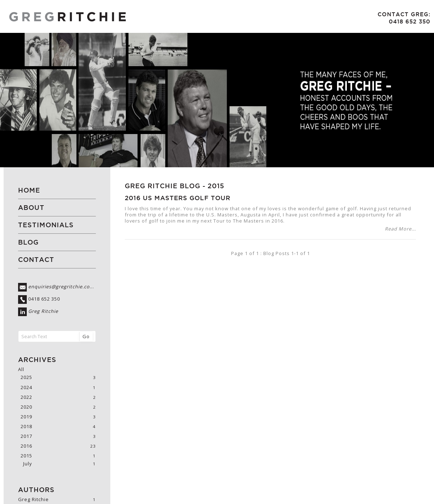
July (27, 464)
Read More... (400, 229)
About (31, 208)
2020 (26, 407)
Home (29, 190)
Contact (36, 260)
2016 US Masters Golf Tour (178, 198)
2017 (26, 436)
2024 (26, 387)
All (21, 369)
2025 (26, 377)
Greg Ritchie (43, 311)
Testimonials (46, 225)
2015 (216, 186)
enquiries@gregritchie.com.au (65, 287)
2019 (26, 417)
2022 (26, 397)
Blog (28, 242)
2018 (26, 427)
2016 (26, 446)
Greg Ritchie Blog (163, 186)
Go (86, 336)
